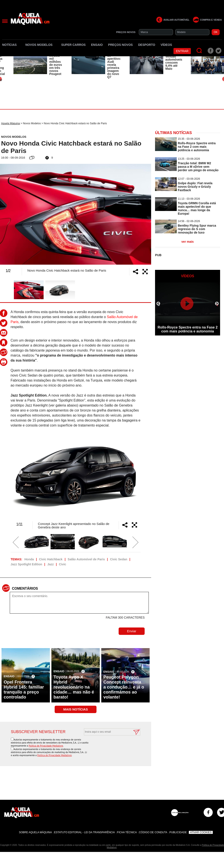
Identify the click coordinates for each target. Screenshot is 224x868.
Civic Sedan (119, 559)
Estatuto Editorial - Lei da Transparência (84, 832)
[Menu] (5, 21)
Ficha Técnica (127, 832)
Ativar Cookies (201, 832)
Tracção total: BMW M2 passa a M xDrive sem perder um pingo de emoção (198, 167)
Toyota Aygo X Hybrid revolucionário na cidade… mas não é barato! (74, 687)
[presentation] (107, 746)
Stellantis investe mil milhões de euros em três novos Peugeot (56, 63)
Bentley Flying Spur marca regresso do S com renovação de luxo (197, 229)
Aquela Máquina (11, 123)
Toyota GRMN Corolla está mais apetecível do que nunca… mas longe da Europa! (197, 208)
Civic (63, 564)
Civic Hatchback (51, 559)
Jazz (51, 564)
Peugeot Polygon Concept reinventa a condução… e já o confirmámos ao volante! (124, 687)
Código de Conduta (153, 832)
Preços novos (121, 45)
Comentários (25, 588)
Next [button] (139, 214)
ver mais (188, 242)
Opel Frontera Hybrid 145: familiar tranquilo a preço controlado (24, 690)
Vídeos (166, 45)
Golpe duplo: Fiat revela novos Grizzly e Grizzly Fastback (195, 187)
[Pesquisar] (199, 51)
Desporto (147, 45)
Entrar (182, 51)
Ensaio (97, 45)
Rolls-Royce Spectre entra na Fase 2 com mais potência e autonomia (197, 147)
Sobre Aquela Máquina (35, 832)
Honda (29, 559)
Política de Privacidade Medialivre (46, 746)
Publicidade (178, 832)
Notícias (11, 45)
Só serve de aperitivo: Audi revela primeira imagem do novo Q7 (114, 65)
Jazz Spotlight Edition (26, 564)
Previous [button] (12, 214)
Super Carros (73, 45)
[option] (38, 63)
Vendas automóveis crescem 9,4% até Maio (174, 63)
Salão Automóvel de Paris (86, 559)
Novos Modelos (41, 45)
